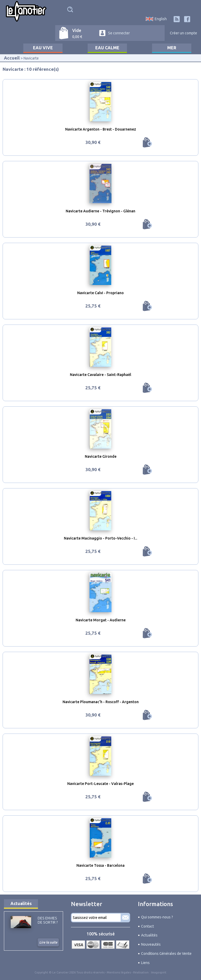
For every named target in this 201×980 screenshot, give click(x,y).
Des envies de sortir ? (48, 920)
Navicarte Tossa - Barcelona (100, 865)
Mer (172, 48)
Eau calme (107, 48)
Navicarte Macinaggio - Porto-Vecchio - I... (100, 538)
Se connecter (119, 33)
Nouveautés (151, 944)
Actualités (21, 903)
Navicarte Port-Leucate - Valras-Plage (100, 784)
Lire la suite (48, 942)
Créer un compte (183, 33)
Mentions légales (119, 972)
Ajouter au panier (147, 142)
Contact (147, 926)
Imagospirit (159, 972)
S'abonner (125, 918)
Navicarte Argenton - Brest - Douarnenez (101, 129)
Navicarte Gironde (101, 456)
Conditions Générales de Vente (166, 954)
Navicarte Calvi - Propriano (100, 293)
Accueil (12, 58)
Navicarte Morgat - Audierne (101, 620)
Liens (145, 963)
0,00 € (77, 37)
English (161, 19)
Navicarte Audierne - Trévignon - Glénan (100, 211)
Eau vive (43, 48)
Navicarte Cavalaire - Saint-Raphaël (100, 375)
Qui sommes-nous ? (157, 917)
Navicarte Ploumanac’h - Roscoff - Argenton (101, 702)
